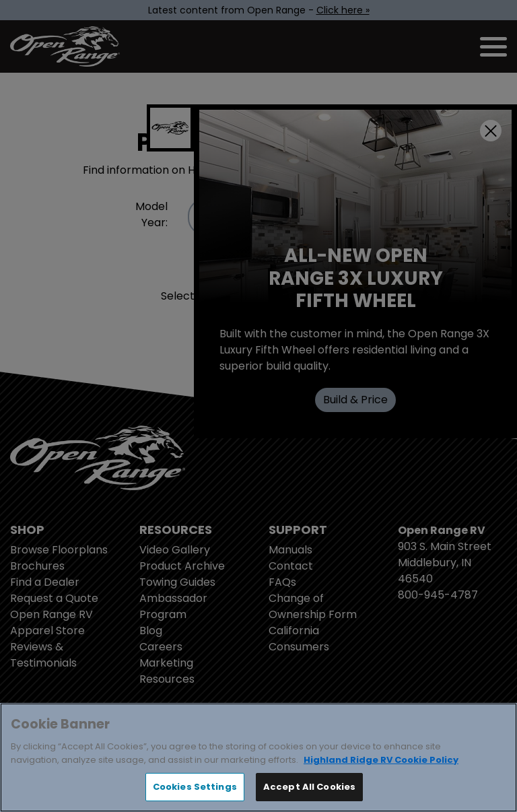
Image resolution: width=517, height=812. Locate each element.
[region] (258, 757)
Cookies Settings (195, 787)
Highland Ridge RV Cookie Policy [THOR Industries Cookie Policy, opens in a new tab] (381, 760)
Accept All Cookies (309, 787)
